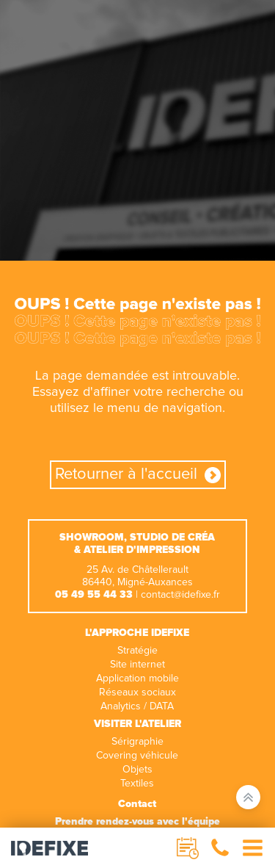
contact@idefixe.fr (180, 595)
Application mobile (137, 679)
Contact (137, 804)
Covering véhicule (137, 756)
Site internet (137, 665)
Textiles (137, 784)
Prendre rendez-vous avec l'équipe (137, 822)
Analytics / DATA (137, 706)
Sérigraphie (137, 742)
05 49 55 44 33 (94, 595)
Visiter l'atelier (137, 724)
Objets (137, 770)
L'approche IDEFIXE (137, 633)
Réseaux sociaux (137, 692)
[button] (220, 848)
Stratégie (137, 651)
